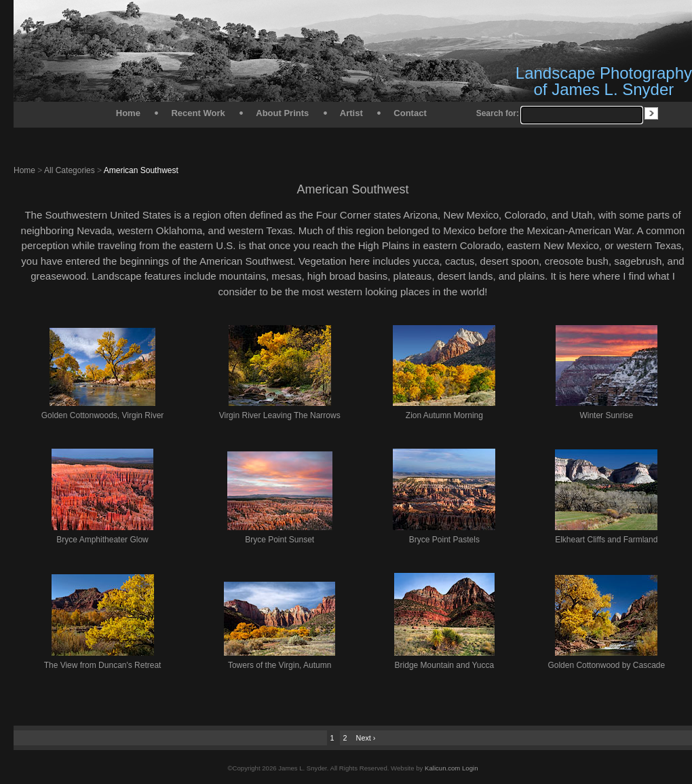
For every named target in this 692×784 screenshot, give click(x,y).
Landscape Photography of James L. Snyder (604, 81)
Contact (410, 113)
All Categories (70, 170)
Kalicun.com (442, 768)
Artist (351, 113)
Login (470, 768)
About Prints (282, 113)
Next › (366, 738)
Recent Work (198, 113)
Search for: (498, 113)
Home (128, 113)
